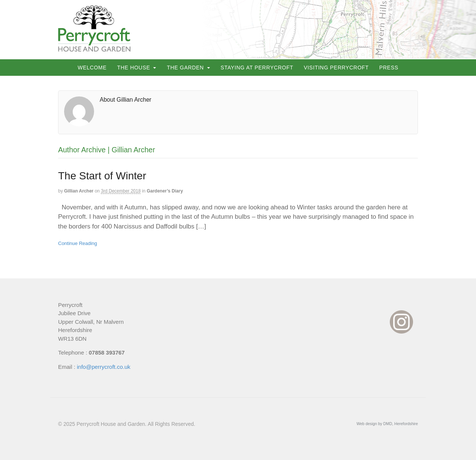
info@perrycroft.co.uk (104, 367)
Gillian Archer (79, 191)
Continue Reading (78, 243)
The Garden (185, 68)
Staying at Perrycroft (257, 68)
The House (134, 68)
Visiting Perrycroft (336, 68)
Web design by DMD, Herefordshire (387, 424)
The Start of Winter (102, 176)
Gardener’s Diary (165, 191)
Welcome (92, 68)
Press (389, 68)
